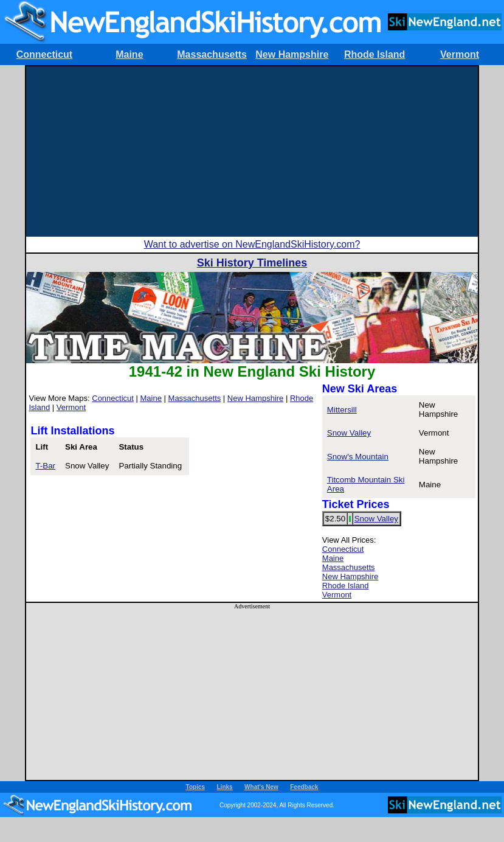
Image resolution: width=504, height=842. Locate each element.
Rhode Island (375, 54)
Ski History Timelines (252, 263)
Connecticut (44, 54)
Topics (195, 787)
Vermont (460, 54)
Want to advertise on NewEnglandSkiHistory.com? (252, 244)
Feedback (304, 787)
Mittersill (342, 410)
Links (225, 787)
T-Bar (45, 466)
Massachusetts (212, 54)
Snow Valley (349, 433)
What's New (261, 787)
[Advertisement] (252, 151)
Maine (129, 54)
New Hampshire (292, 54)
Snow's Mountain (358, 457)
